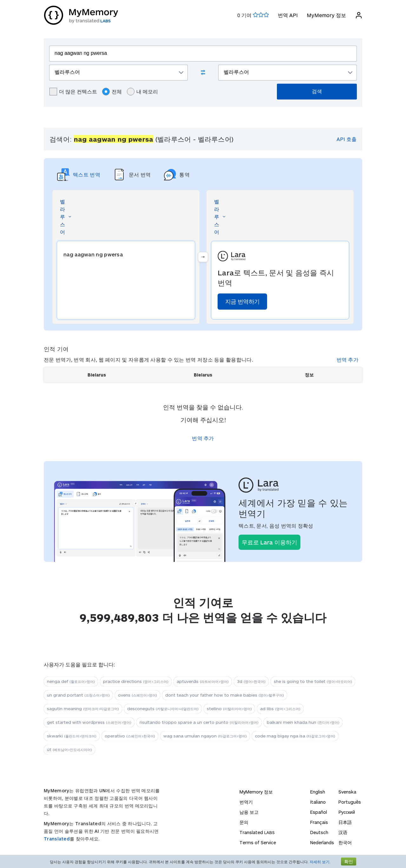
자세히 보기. (320, 862)
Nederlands (322, 842)
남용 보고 (249, 812)
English (318, 792)
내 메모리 (142, 92)
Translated (57, 839)
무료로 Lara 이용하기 (269, 542)
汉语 (343, 832)
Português (350, 802)
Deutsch (319, 832)
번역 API (288, 15)
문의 (244, 822)
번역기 (246, 802)
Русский (347, 812)
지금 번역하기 (242, 301)
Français (319, 822)
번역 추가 (348, 360)
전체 (112, 92)
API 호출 (347, 139)
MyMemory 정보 (326, 15)
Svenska (347, 792)
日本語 (345, 822)
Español (319, 812)
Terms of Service (258, 842)
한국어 (345, 842)
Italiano (318, 802)
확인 (349, 862)
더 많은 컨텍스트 (73, 92)
